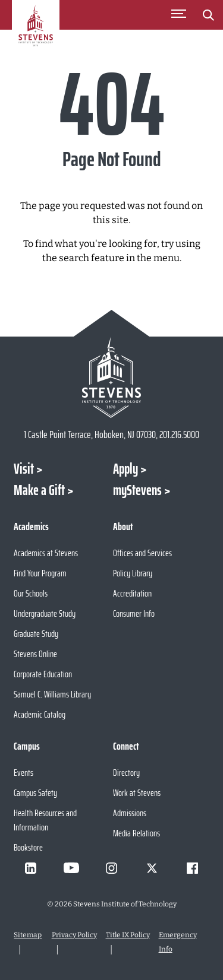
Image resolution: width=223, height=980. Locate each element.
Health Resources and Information (45, 820)
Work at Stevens (137, 793)
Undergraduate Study (45, 613)
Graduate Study (36, 634)
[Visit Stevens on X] (152, 868)
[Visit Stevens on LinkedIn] (31, 868)
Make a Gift (39, 490)
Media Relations (136, 833)
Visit (24, 469)
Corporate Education (43, 674)
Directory (126, 773)
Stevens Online (35, 654)
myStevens (137, 490)
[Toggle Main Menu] (178, 15)
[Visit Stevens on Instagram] (112, 868)
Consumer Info (134, 613)
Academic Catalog (40, 714)
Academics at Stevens (46, 553)
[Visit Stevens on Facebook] (193, 868)
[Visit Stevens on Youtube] (71, 868)
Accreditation (132, 593)
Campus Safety (35, 793)
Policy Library (133, 573)
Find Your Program (40, 573)
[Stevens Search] (208, 15)
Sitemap (28, 935)
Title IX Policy (128, 935)
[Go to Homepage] (36, 32)
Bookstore (28, 847)
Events (23, 773)
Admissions (130, 813)
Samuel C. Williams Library (52, 694)
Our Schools (31, 593)
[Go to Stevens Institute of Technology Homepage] (111, 377)
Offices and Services (142, 553)
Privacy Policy (74, 935)
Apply (125, 469)
